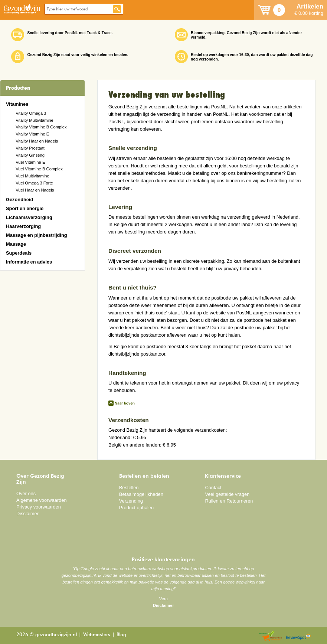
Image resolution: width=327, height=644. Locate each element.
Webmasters (97, 635)
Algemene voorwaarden (42, 500)
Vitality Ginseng (30, 155)
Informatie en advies (29, 262)
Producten (18, 88)
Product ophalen (136, 508)
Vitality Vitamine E (32, 134)
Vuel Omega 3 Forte (34, 183)
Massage (16, 244)
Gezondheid (19, 200)
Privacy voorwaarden (39, 507)
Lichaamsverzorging (29, 217)
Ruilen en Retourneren (229, 501)
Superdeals (19, 253)
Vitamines (17, 104)
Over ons (26, 493)
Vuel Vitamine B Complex (39, 169)
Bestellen (129, 488)
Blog (121, 635)
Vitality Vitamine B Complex (41, 127)
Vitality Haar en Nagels (37, 141)
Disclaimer (27, 514)
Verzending (131, 501)
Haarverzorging (23, 226)
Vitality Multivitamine (34, 120)
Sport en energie (25, 208)
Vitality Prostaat (30, 148)
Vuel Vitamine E (30, 162)
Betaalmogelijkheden (141, 494)
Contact (213, 488)
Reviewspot (298, 636)
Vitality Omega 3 (31, 113)
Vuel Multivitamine (32, 176)
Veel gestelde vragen (227, 494)
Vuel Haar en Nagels (35, 190)
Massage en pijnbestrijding (37, 235)
